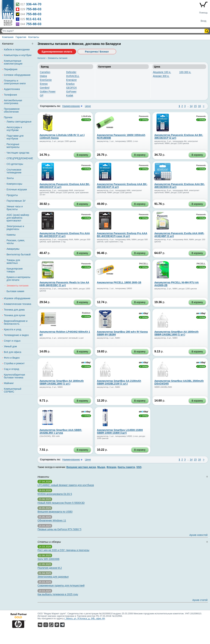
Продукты (12, 195)
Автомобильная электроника (13, 102)
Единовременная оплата (57, 52)
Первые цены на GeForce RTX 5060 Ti (59, 529)
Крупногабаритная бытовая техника (14, 376)
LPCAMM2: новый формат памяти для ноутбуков (66, 485)
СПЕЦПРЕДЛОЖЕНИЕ (19, 158)
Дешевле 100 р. (162, 72)
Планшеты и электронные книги (15, 82)
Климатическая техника (18, 304)
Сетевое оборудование (17, 75)
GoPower (71, 92)
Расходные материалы (13, 146)
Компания (8, 37)
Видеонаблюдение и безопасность (16, 322)
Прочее (8, 117)
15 (195, 106)
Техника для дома (14, 310)
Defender (71, 72)
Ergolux (70, 84)
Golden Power (48, 92)
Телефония (10, 95)
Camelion (45, 72)
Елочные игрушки (17, 189)
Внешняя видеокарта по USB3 (55, 512)
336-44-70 (34, 4)
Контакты (34, 37)
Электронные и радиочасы (15, 228)
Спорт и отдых (12, 341)
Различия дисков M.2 (50, 568)
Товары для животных (13, 262)
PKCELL (144, 264)
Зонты (10, 178)
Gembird (45, 88)
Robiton (86, 313)
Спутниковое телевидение (14, 171)
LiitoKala (86, 116)
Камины (11, 235)
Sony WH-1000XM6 (49, 559)
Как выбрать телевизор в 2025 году (58, 594)
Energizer (72, 80)
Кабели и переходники (17, 49)
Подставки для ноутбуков (15, 137)
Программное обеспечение (12, 110)
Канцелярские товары (15, 270)
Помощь (204, 13)
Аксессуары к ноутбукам (14, 129)
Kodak (70, 95)
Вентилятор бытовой (19, 254)
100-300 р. (185, 72)
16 (200, 106)
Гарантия (21, 37)
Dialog (43, 76)
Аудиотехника (12, 89)
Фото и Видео (12, 358)
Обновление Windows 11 (52, 520)
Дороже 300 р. (161, 76)
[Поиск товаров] (103, 31)
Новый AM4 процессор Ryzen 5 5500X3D (61, 503)
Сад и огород (12, 369)
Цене (88, 106)
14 (191, 106)
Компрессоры (14, 184)
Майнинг (9, 383)
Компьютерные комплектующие (13, 62)
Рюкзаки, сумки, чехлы (16, 242)
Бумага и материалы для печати (18, 279)
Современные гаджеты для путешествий (61, 586)
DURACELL (73, 76)
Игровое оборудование (17, 298)
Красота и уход (13, 329)
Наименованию (71, 106)
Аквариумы (13, 249)
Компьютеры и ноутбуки (18, 55)
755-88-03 (34, 9)
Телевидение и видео (16, 335)
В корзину (82, 155)
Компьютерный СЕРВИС (13, 390)
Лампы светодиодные (19, 122)
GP (42, 95)
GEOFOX (72, 88)
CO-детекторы (15, 164)
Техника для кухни (15, 315)
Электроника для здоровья (53, 577)
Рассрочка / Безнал (97, 52)
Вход (203, 21)
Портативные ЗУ (16, 201)
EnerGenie (46, 80)
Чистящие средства (18, 153)
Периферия (11, 69)
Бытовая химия (15, 291)
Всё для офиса (13, 352)
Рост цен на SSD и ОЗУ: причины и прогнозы (63, 550)
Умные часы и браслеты (15, 208)
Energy (44, 84)
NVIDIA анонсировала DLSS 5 (55, 494)
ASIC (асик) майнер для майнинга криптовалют (18, 218)
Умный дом (10, 346)
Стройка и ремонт (14, 363)
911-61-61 (34, 19)
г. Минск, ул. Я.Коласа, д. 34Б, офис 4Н (85, 619)
